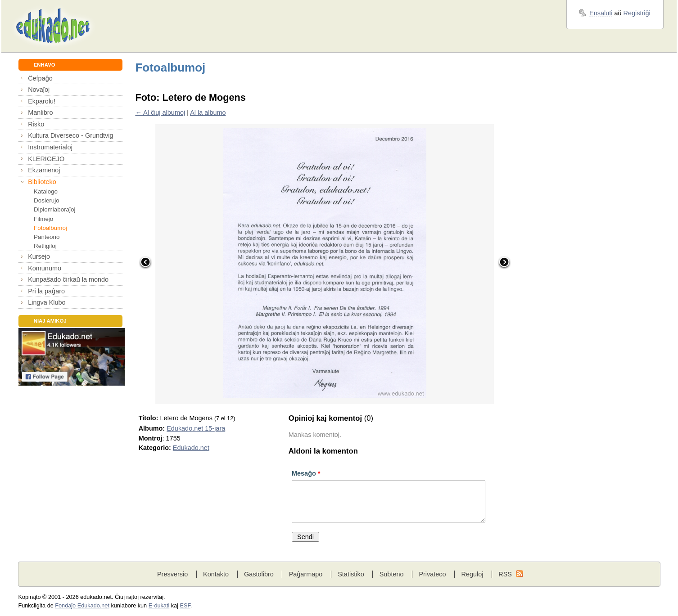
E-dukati (159, 606)
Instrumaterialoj (50, 147)
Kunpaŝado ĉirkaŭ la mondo (68, 279)
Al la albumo (208, 112)
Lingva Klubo (47, 302)
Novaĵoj (39, 90)
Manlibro (40, 112)
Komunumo (45, 268)
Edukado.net (191, 448)
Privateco (432, 574)
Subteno (392, 574)
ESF (185, 606)
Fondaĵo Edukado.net (82, 606)
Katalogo (46, 191)
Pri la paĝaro (46, 291)
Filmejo (43, 219)
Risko (36, 124)
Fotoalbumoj (50, 228)
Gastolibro (259, 574)
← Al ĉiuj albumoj (160, 112)
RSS (505, 574)
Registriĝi (637, 13)
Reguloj (472, 574)
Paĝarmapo (306, 574)
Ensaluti (601, 13)
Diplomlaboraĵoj (54, 209)
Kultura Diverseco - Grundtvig (70, 135)
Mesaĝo (306, 473)
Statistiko (351, 574)
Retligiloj (45, 246)
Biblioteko (42, 182)
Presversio (172, 574)
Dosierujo (47, 200)
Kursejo (39, 256)
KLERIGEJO (46, 159)
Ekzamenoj (44, 170)
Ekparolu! (42, 101)
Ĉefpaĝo (40, 78)
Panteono (47, 237)
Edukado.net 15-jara (196, 428)
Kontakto (216, 574)
